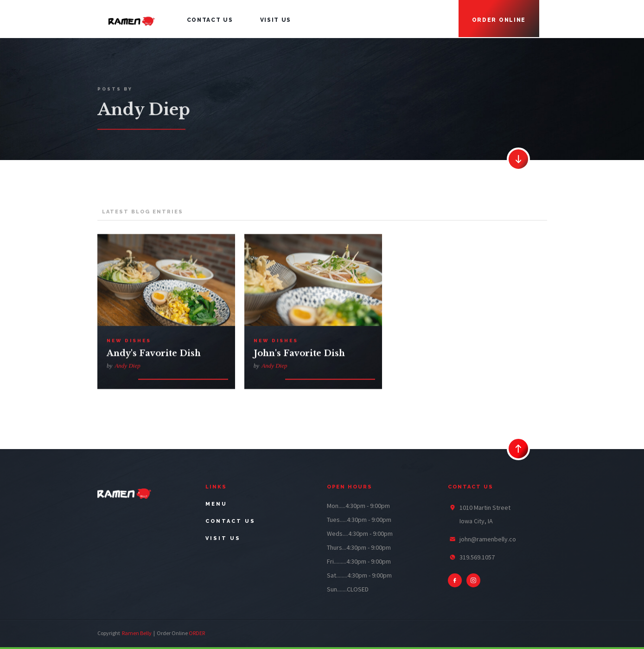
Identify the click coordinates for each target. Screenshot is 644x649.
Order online (499, 20)
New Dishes (128, 342)
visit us (276, 20)
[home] (131, 19)
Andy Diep (127, 367)
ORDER (197, 633)
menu (216, 504)
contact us (210, 20)
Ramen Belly (137, 633)
